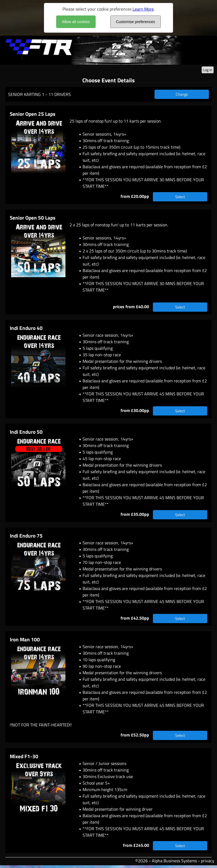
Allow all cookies (76, 22)
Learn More (143, 9)
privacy (208, 861)
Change (182, 94)
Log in (208, 70)
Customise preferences (136, 22)
